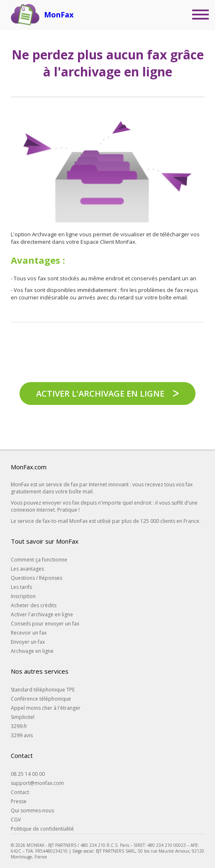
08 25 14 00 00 (28, 774)
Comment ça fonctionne (39, 560)
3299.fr (19, 726)
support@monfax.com (37, 783)
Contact (20, 792)
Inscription (23, 596)
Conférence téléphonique (41, 699)
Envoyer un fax (28, 642)
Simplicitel (23, 717)
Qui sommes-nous (32, 810)
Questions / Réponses (37, 578)
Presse (19, 801)
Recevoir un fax (29, 633)
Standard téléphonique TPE (43, 690)
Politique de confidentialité (42, 829)
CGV (16, 820)
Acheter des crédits (34, 605)
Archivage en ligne (32, 651)
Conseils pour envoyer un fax (45, 624)
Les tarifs (21, 587)
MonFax (59, 15)
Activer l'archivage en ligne (100, 394)
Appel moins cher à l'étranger (46, 708)
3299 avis (22, 735)
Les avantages (27, 569)
